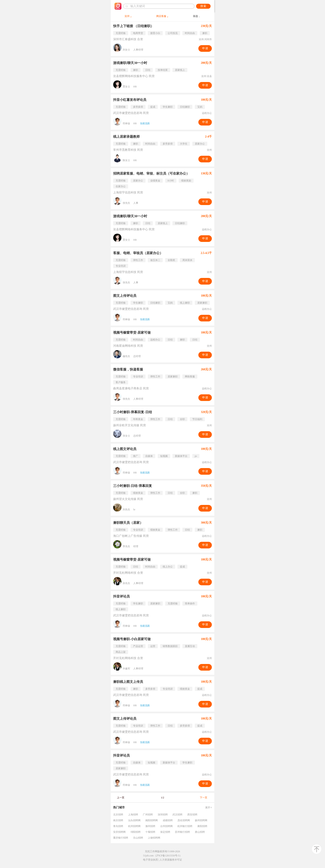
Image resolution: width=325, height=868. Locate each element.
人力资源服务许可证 (171, 860)
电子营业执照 (150, 860)
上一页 (121, 798)
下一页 (204, 798)
